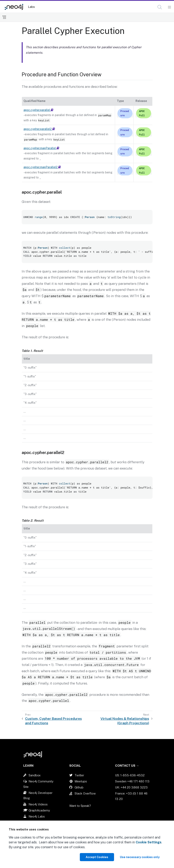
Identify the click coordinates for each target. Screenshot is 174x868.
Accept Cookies (97, 857)
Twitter (79, 775)
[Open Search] (160, 7)
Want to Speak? (80, 806)
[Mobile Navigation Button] (169, 7)
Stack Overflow (85, 793)
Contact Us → (127, 766)
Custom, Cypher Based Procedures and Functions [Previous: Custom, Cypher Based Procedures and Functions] (53, 721)
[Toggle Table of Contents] (4, 17)
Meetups (81, 781)
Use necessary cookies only (140, 857)
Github (79, 787)
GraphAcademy (39, 810)
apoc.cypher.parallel (38, 110)
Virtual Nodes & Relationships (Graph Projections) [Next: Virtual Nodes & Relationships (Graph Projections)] (125, 721)
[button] (160, 7)
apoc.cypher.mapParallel (41, 148)
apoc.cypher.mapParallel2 (42, 167)
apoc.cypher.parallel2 (39, 129)
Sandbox (35, 775)
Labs (31, 7)
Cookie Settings (149, 842)
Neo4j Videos (38, 804)
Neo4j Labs (37, 816)
